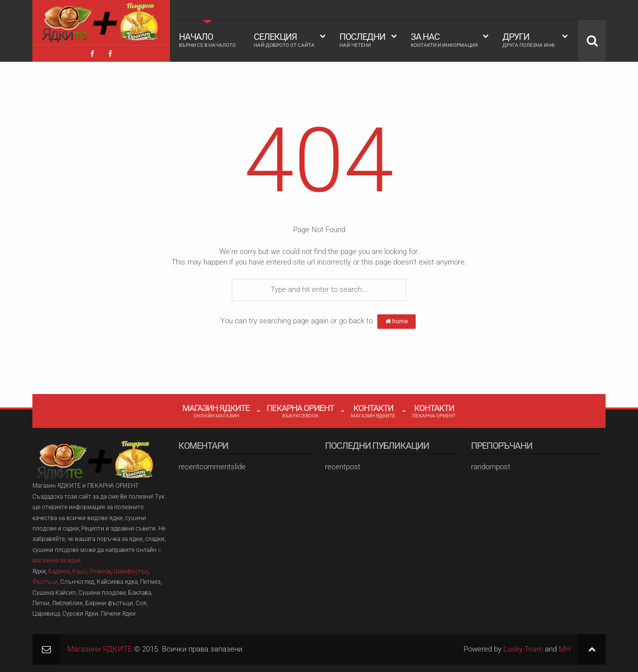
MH (565, 649)
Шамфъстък (131, 571)
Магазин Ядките (216, 411)
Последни (362, 40)
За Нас (444, 40)
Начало (207, 40)
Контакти (373, 411)
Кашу (80, 571)
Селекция (284, 40)
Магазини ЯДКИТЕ (100, 649)
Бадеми (59, 571)
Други (529, 40)
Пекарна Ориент (300, 411)
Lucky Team (523, 649)
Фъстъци (45, 582)
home (397, 321)
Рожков (100, 571)
